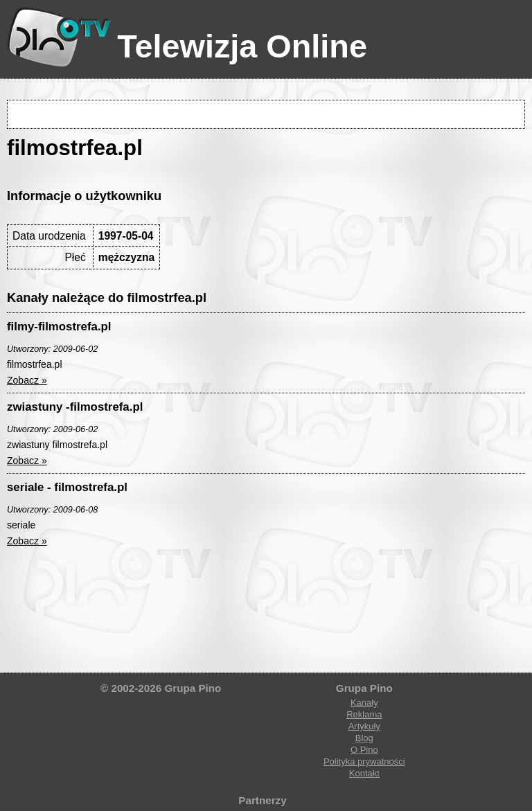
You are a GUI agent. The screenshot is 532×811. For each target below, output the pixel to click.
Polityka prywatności (364, 761)
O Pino (364, 750)
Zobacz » (27, 380)
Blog (364, 738)
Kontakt (364, 773)
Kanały (364, 703)
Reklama (364, 714)
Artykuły (364, 726)
